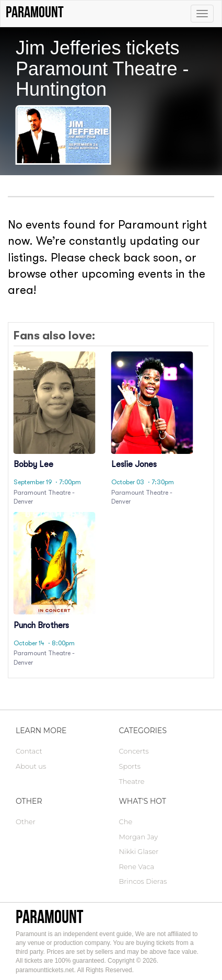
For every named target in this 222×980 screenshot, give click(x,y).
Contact (29, 751)
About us (31, 766)
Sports (130, 766)
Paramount (49, 916)
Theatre (132, 781)
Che (126, 822)
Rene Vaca (137, 867)
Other (26, 822)
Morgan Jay (139, 837)
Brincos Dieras (143, 881)
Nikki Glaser (139, 851)
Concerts (134, 751)
